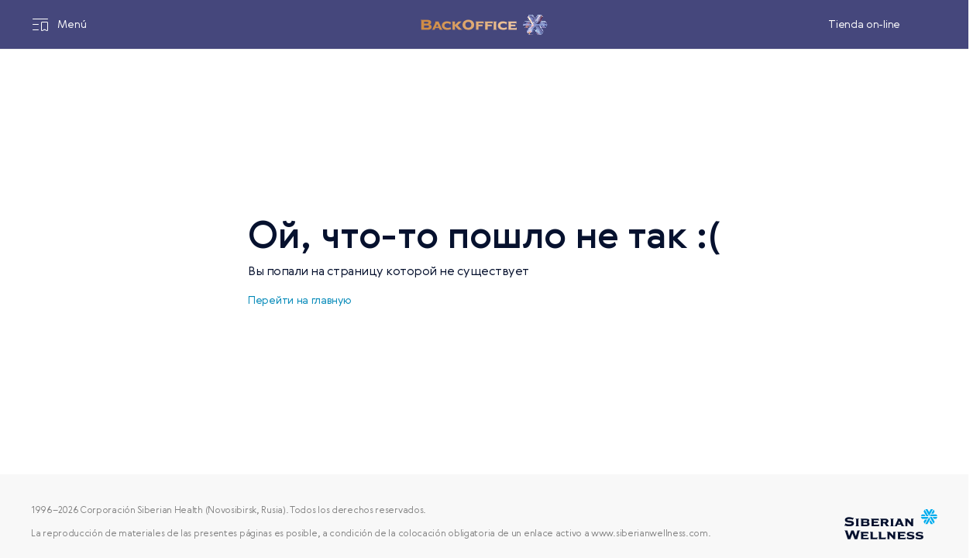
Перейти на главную (300, 301)
